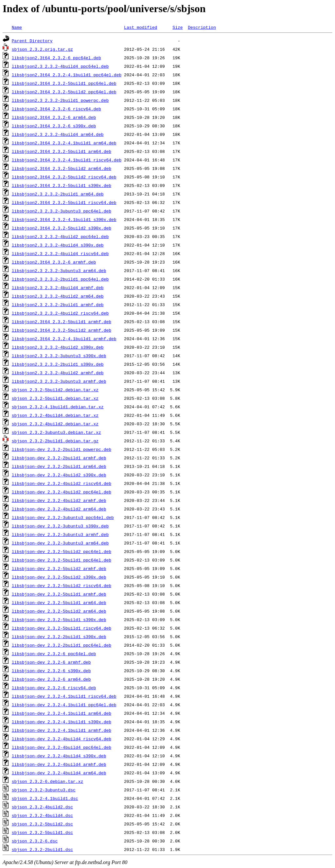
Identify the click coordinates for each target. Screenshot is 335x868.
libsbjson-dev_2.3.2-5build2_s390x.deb (59, 577)
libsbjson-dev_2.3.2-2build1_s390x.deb (59, 637)
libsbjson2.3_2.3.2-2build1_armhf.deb (58, 305)
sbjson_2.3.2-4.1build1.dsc (45, 798)
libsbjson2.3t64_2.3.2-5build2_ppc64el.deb (64, 92)
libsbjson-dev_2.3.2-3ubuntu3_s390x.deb (60, 526)
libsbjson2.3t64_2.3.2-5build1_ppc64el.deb (64, 83)
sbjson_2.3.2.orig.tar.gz (42, 49)
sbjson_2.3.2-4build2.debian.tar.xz (55, 424)
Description (202, 27)
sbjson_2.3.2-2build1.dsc (42, 849)
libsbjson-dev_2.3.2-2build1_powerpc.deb (62, 449)
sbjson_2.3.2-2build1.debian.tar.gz (55, 441)
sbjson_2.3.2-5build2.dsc (42, 824)
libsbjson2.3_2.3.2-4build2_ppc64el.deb (60, 236)
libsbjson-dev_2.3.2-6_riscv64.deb (54, 688)
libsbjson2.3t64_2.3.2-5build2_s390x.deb (62, 228)
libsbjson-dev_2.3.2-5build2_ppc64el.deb (62, 551)
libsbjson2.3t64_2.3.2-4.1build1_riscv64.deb (67, 160)
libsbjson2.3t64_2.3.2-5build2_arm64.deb (62, 168)
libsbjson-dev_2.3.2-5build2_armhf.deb (59, 568)
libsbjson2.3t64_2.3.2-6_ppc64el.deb (56, 58)
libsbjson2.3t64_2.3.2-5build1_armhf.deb (62, 322)
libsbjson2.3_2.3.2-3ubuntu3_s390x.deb (59, 356)
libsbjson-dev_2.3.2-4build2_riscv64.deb (62, 483)
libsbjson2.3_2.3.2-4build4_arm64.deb (58, 134)
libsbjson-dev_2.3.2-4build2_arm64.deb (59, 509)
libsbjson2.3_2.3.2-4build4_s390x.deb (58, 245)
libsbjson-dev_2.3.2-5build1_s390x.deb (59, 619)
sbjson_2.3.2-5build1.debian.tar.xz (55, 398)
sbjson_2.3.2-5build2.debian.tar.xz (55, 390)
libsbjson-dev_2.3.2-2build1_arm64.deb (59, 466)
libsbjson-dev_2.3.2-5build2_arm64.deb (59, 611)
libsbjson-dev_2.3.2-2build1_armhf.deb (59, 458)
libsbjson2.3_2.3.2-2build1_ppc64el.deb (60, 279)
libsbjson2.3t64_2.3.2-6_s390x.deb (54, 126)
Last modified (141, 27)
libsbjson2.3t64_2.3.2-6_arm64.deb (54, 117)
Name (17, 27)
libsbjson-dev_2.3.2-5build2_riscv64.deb (62, 585)
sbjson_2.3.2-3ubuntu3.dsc (44, 790)
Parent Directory (32, 41)
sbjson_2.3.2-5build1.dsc (42, 832)
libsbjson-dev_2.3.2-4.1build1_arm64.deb (62, 713)
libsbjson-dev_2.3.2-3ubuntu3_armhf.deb (60, 534)
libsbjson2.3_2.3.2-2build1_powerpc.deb (60, 100)
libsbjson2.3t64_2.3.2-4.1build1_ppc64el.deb (67, 75)
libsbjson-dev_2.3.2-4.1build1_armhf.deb (62, 730)
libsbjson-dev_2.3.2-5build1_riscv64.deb (62, 628)
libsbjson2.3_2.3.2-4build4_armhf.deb (58, 287)
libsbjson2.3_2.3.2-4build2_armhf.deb (58, 373)
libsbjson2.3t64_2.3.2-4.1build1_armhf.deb (64, 339)
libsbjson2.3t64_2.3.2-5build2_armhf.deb (62, 330)
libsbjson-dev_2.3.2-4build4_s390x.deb (59, 756)
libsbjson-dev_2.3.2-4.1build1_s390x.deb (62, 722)
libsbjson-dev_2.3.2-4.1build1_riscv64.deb (64, 696)
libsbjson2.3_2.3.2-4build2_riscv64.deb (60, 313)
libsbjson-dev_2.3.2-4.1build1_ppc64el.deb (64, 705)
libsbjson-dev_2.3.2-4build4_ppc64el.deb (62, 747)
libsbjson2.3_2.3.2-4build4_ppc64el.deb (60, 66)
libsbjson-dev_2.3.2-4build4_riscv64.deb (62, 739)
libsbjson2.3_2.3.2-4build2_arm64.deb (58, 296)
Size (177, 27)
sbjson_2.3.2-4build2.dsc (42, 807)
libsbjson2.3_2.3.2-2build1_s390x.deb (58, 364)
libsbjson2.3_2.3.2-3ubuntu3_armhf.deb (59, 381)
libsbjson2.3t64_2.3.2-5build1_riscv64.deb (64, 202)
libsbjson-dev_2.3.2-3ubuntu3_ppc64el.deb (63, 517)
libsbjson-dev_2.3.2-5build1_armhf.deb (59, 594)
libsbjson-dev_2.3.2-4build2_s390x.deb (59, 475)
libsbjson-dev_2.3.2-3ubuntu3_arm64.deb (60, 543)
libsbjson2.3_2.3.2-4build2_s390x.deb (58, 347)
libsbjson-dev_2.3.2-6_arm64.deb (51, 679)
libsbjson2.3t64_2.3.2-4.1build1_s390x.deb (64, 219)
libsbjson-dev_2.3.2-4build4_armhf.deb (59, 764)
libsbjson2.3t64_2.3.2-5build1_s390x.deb (62, 185)
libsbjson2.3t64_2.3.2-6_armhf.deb (54, 262)
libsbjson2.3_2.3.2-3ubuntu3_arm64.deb (59, 270)
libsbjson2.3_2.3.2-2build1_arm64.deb (58, 194)
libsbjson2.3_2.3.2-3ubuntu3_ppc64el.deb (62, 211)
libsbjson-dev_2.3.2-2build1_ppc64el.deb (62, 645)
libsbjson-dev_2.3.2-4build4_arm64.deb (59, 773)
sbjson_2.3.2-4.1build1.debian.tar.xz (58, 407)
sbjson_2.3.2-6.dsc (35, 841)
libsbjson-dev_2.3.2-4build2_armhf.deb (59, 500)
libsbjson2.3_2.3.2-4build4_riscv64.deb (60, 253)
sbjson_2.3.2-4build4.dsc (42, 815)
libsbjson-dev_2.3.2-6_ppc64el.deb (54, 654)
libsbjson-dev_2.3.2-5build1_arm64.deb (59, 602)
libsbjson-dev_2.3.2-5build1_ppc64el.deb (62, 560)
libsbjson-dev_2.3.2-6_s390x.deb (51, 671)
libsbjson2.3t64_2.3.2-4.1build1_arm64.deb (64, 143)
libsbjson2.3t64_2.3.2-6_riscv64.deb (56, 109)
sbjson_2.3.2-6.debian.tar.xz (47, 781)
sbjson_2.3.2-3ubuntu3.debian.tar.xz (56, 432)
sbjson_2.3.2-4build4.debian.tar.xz (55, 415)
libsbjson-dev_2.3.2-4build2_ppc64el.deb (62, 492)
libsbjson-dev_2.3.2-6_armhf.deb (51, 662)
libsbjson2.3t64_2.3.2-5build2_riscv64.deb (64, 177)
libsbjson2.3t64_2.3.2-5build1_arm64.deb (62, 151)
